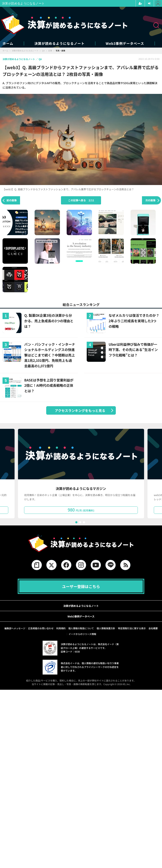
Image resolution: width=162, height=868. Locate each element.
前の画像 (12, 200)
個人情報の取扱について (81, 628)
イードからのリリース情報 (82, 634)
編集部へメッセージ (15, 628)
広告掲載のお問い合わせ (41, 628)
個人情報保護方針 (106, 628)
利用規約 (61, 628)
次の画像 (150, 200)
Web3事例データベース (125, 43)
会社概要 (153, 628)
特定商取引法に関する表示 (132, 628)
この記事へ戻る (81, 200)
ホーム (8, 43)
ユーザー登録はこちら (81, 586)
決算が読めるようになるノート (59, 43)
